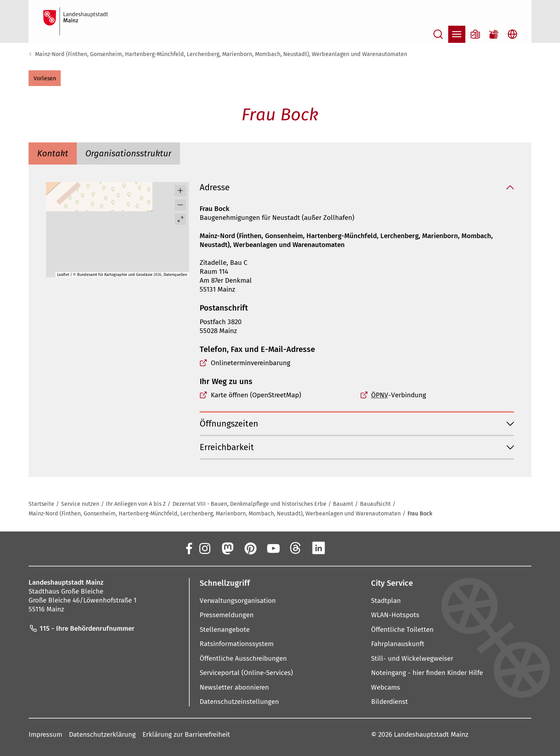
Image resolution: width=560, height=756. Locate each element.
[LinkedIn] (319, 548)
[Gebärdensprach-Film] (494, 34)
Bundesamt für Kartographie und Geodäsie (115, 275)
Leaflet (63, 275)
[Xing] (341, 548)
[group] (117, 230)
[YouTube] (273, 548)
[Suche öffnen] (438, 34)
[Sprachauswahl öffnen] (512, 34)
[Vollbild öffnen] (180, 219)
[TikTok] (364, 548)
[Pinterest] (250, 548)
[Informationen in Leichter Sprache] (475, 34)
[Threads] (296, 548)
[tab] (53, 153)
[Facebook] (189, 548)
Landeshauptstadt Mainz (431, 734)
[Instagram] (204, 548)
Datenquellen (175, 275)
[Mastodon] (227, 548)
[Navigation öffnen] (457, 34)
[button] (45, 78)
